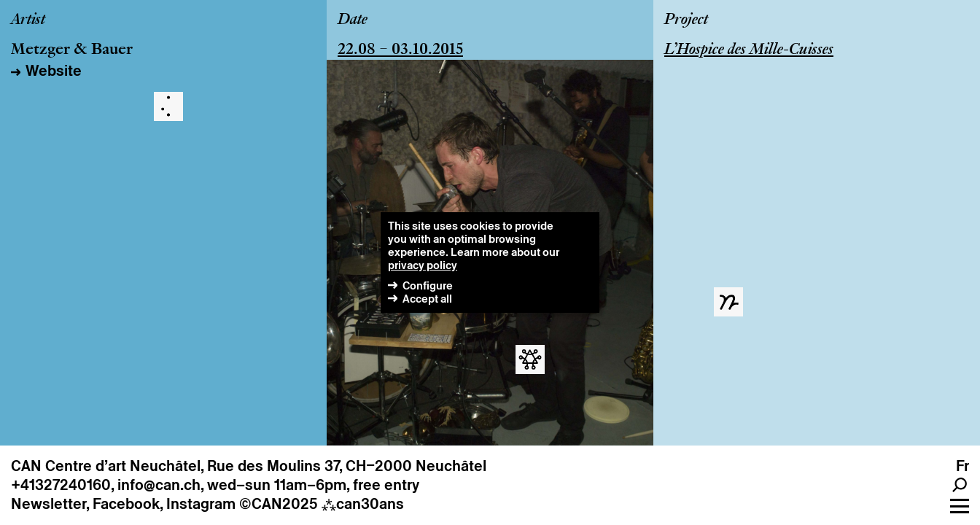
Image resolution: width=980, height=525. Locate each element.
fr (962, 466)
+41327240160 (61, 485)
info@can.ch (159, 485)
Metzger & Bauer (72, 50)
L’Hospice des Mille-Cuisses (749, 50)
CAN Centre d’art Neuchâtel (106, 466)
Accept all (427, 299)
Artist (28, 20)
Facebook (126, 504)
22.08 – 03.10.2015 (400, 50)
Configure (428, 285)
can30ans (363, 504)
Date (353, 20)
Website (54, 71)
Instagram (201, 504)
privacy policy (423, 265)
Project (686, 20)
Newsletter (48, 504)
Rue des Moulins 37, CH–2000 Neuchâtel (347, 466)
